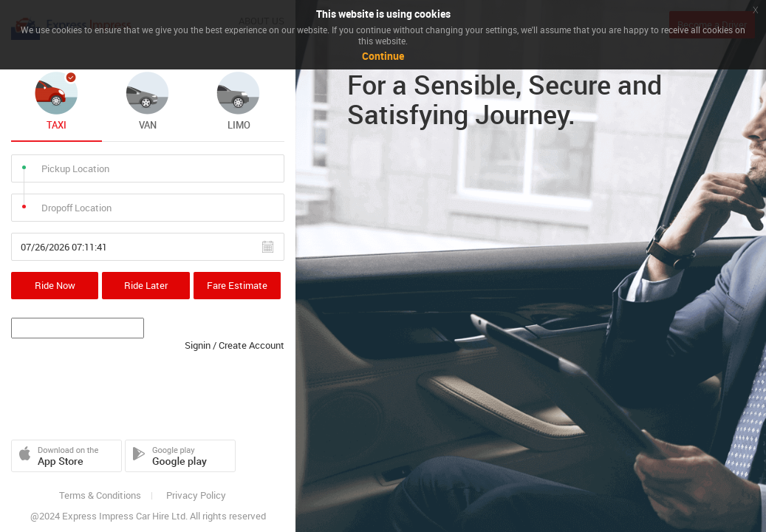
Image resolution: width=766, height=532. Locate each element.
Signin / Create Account (235, 345)
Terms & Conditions (100, 495)
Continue (383, 56)
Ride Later (146, 285)
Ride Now (55, 285)
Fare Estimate (237, 285)
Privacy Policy (196, 495)
